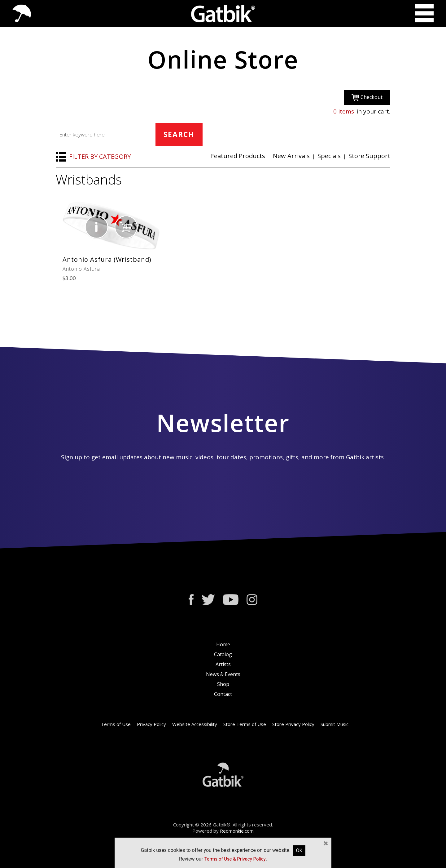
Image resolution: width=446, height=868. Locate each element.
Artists (223, 664)
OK (299, 850)
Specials (329, 156)
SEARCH (179, 134)
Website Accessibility (195, 724)
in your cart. (362, 111)
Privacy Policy (151, 724)
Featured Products (238, 156)
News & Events (223, 674)
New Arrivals (291, 156)
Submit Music (334, 724)
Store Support (369, 156)
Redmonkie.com (237, 831)
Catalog (223, 654)
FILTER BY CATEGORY (100, 156)
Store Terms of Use (245, 724)
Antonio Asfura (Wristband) (107, 259)
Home (223, 644)
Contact (223, 694)
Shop (223, 684)
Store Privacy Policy (293, 724)
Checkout (367, 97)
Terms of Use (116, 724)
